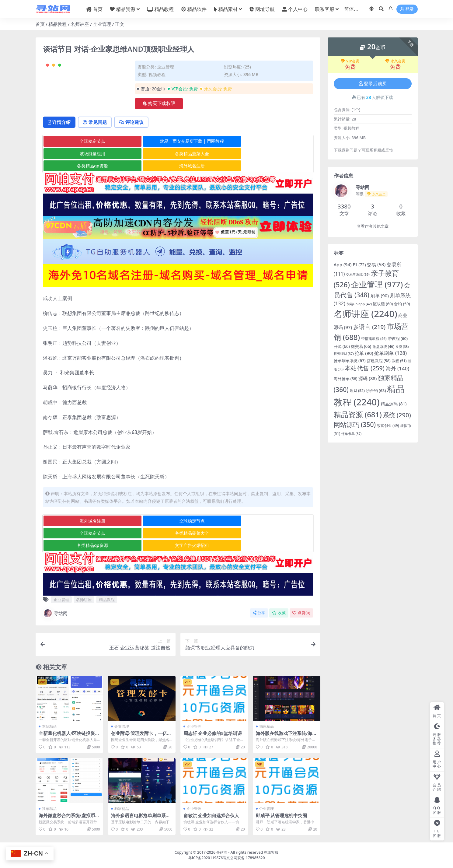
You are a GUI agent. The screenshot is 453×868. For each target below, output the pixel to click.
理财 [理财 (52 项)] (357, 391)
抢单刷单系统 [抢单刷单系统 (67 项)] (350, 361)
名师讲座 (80, 24)
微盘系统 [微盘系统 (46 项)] (383, 346)
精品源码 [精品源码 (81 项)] (394, 404)
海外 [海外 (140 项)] (398, 368)
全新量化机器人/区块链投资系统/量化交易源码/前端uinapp (69, 736)
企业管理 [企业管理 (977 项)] (377, 284)
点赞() (301, 613)
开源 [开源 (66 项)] (342, 346)
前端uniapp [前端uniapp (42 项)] (359, 304)
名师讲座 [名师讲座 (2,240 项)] (366, 314)
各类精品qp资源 (178, 178)
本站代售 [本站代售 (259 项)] (365, 368)
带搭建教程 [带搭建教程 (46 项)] (374, 338)
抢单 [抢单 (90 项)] (364, 353)
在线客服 (271, 852)
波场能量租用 (267, 166)
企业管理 (102, 24)
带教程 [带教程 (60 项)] (398, 338)
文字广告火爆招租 (267, 546)
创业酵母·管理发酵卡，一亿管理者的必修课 (141, 736)
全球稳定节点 (88, 166)
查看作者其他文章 (373, 226)
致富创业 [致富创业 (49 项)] (388, 426)
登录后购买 (373, 84)
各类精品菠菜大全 (88, 178)
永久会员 (395, 61)
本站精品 (49, 727)
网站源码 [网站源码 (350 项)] (355, 425)
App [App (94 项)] (343, 264)
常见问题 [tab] (97, 147)
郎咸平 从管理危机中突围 (282, 815)
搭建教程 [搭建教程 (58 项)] (379, 361)
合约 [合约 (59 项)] (402, 304)
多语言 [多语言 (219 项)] (369, 327)
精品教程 (57, 24)
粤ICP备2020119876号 (207, 857)
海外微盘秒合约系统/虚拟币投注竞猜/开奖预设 (69, 818)
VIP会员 (350, 61)
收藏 (279, 613)
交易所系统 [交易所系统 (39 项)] (358, 274)
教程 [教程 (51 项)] (399, 361)
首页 (40, 24)
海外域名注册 (267, 178)
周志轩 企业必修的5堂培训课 (213, 733)
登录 (407, 9)
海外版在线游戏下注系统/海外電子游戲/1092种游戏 (286, 736)
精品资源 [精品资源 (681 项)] (358, 414)
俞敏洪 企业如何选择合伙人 (211, 815)
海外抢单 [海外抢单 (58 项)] (346, 379)
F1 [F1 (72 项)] (359, 265)
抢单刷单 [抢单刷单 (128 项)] (390, 353)
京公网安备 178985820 (246, 857)
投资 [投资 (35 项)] (402, 347)
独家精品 (267, 727)
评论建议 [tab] (134, 147)
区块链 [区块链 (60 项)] (383, 304)
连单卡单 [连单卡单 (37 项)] (351, 434)
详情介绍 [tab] (60, 147)
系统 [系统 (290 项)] (397, 415)
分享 (259, 613)
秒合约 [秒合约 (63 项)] (376, 390)
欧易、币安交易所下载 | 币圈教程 (178, 166)
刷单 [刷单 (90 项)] (380, 296)
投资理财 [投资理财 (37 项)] (344, 353)
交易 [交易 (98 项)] (376, 264)
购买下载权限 (159, 103)
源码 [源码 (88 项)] (368, 378)
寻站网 (55, 614)
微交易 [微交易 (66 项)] (361, 346)
